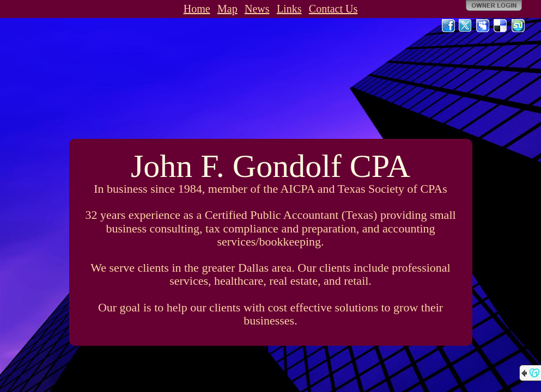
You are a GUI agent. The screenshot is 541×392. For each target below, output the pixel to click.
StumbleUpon (518, 26)
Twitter (466, 26)
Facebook (448, 26)
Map (227, 9)
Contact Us (333, 9)
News (257, 9)
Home (197, 9)
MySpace (483, 26)
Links (289, 9)
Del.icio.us (501, 26)
